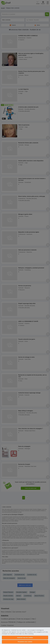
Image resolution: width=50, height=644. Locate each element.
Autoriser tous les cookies (25, 638)
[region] (25, 636)
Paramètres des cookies (25, 642)
